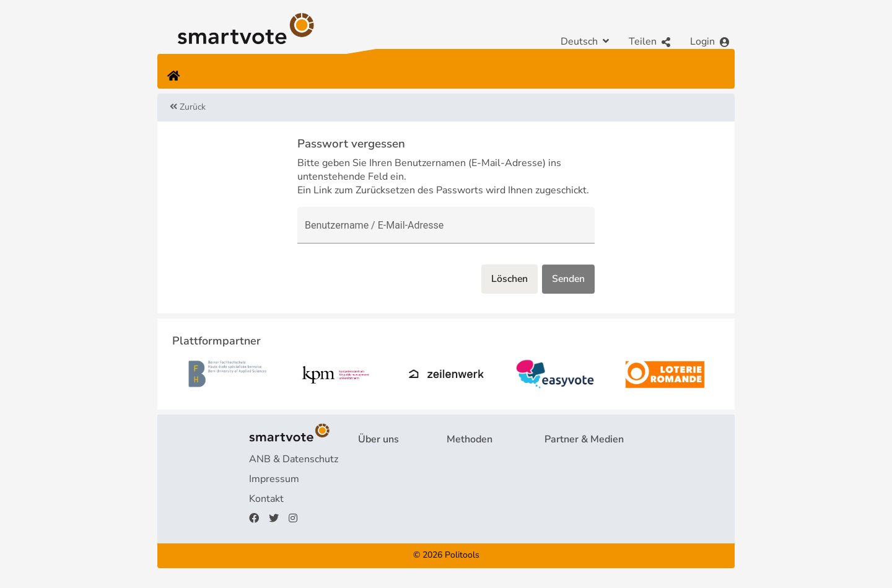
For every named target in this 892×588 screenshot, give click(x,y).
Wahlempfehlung (486, 479)
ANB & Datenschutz (294, 459)
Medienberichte (579, 479)
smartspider (474, 499)
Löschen (507, 279)
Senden (568, 279)
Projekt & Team (392, 459)
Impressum (274, 479)
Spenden (378, 519)
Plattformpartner (582, 459)
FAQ (368, 479)
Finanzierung (387, 499)
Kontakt (266, 499)
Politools (462, 555)
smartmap (469, 519)
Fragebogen (473, 459)
